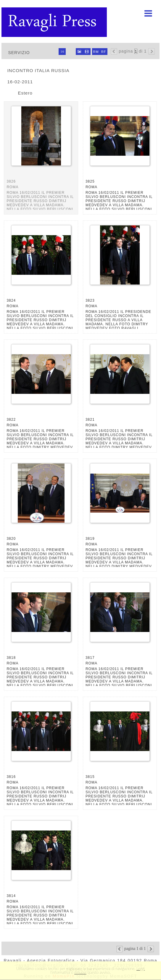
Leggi (141, 968)
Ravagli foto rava (55, 22)
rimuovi (80, 972)
